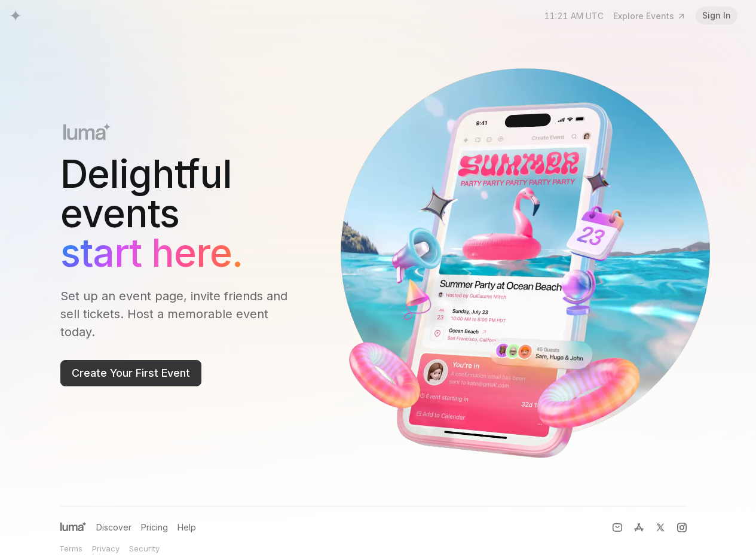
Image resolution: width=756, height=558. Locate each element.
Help (187, 527)
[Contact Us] (617, 527)
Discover (114, 527)
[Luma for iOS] (639, 527)
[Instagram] (682, 527)
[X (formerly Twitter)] (660, 527)
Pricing (154, 527)
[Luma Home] (16, 16)
